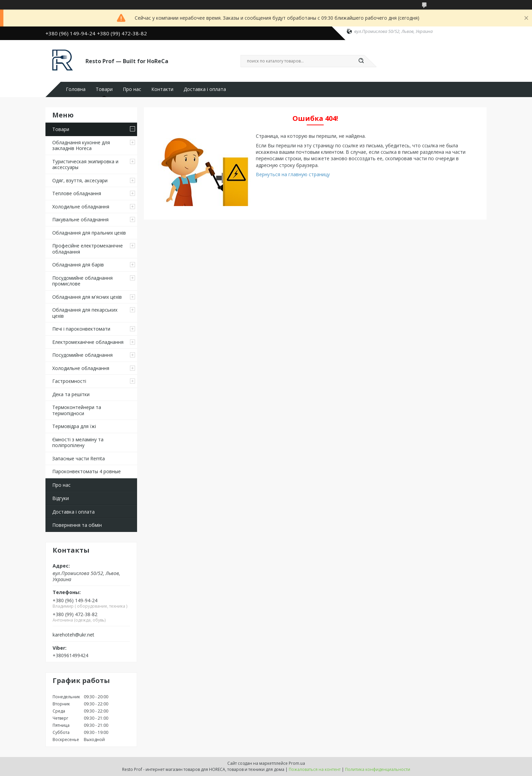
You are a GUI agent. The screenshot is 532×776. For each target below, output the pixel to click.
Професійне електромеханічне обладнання (88, 249)
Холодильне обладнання (81, 207)
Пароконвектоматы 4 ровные (87, 471)
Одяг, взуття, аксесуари (80, 180)
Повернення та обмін (77, 525)
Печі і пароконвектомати (81, 329)
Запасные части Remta (79, 458)
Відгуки (61, 498)
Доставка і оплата (205, 89)
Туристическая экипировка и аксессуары (85, 164)
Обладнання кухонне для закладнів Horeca (81, 145)
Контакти (162, 89)
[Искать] (361, 61)
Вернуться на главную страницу (293, 174)
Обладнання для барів (78, 265)
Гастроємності (69, 381)
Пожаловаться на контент (315, 769)
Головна (76, 89)
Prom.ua (297, 763)
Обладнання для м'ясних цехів (87, 297)
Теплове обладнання (77, 193)
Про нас (132, 89)
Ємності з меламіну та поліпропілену (78, 442)
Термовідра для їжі (74, 426)
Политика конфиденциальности (378, 769)
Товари (104, 89)
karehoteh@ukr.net (73, 635)
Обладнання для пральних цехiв (89, 233)
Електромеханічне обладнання (88, 342)
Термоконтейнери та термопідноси (77, 410)
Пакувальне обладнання (80, 219)
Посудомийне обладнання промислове (82, 281)
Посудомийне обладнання (82, 355)
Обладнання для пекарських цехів (85, 313)
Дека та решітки (71, 394)
